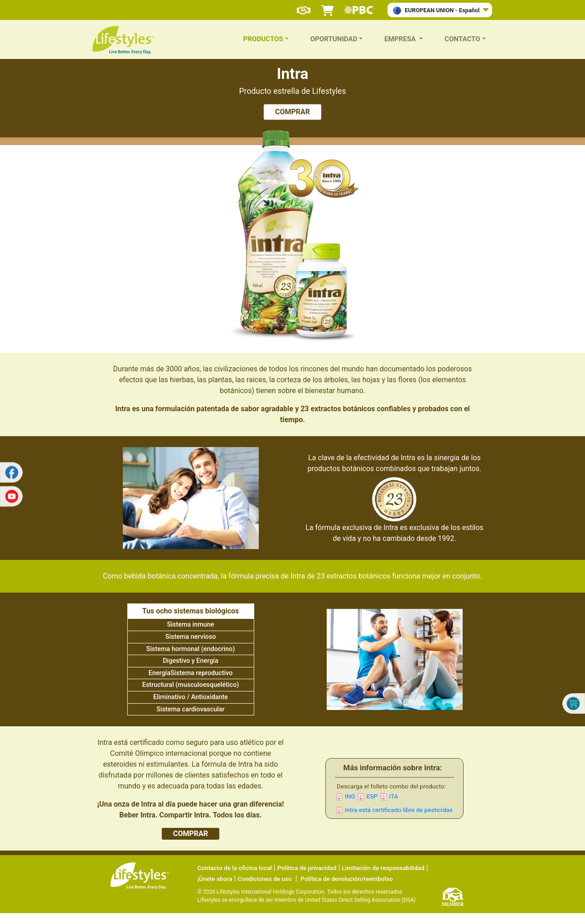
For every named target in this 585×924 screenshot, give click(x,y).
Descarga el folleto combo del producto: (391, 786)
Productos (263, 39)
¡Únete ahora (215, 879)
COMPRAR (292, 112)
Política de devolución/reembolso (347, 879)
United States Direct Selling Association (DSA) (360, 900)
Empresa (401, 39)
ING (350, 796)
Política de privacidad (307, 868)
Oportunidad (334, 39)
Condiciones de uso (264, 879)
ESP (372, 796)
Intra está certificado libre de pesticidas (399, 810)
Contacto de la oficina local (235, 868)
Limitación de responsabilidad (383, 868)
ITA (394, 796)
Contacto (462, 39)
